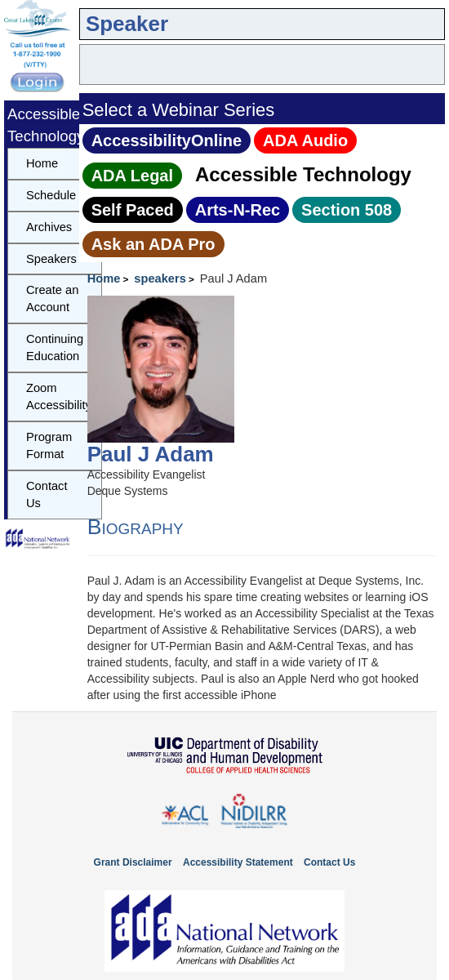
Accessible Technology (303, 174)
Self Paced (133, 210)
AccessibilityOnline (167, 140)
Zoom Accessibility (59, 396)
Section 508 (347, 210)
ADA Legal (132, 176)
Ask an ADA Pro (153, 244)
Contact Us (47, 494)
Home (104, 278)
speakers (160, 278)
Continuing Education (55, 347)
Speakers (51, 259)
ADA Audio (305, 140)
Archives (49, 227)
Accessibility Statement (238, 862)
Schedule (51, 195)
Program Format (49, 445)
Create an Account (52, 298)
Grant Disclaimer (133, 862)
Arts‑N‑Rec (238, 210)
